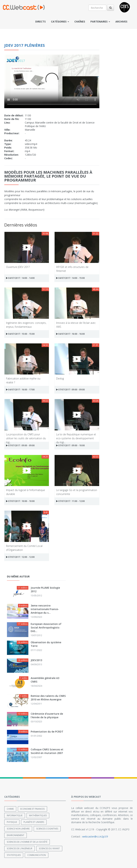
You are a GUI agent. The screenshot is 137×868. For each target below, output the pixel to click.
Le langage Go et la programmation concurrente (77, 492)
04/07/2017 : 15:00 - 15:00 (20, 334)
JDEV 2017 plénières (25, 45)
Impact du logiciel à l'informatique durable (26, 492)
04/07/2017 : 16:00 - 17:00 (20, 390)
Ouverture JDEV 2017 (18, 267)
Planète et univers (34, 822)
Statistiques (14, 855)
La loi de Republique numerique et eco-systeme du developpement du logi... (76, 436)
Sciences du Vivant (49, 848)
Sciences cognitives (47, 829)
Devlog (60, 378)
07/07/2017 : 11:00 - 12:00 (70, 501)
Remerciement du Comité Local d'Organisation (24, 548)
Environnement (16, 835)
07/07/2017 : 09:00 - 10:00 (70, 445)
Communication (37, 855)
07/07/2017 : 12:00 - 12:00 (20, 557)
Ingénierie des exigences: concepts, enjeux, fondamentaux (26, 325)
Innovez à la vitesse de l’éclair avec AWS (76, 325)
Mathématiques (38, 815)
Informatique (15, 815)
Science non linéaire (18, 829)
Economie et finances (32, 809)
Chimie (10, 809)
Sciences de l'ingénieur (20, 848)
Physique (12, 822)
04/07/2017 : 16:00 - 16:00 (70, 334)
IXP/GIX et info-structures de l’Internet (72, 269)
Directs (40, 22)
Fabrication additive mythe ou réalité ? (23, 380)
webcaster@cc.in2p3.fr (95, 836)
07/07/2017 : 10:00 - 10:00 (20, 501)
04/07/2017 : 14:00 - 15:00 (70, 278)
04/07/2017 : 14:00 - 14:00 (20, 278)
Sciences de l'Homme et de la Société (27, 842)
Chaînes (80, 22)
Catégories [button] (60, 22)
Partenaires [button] (100, 22)
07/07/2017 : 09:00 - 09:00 (70, 390)
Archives (121, 22)
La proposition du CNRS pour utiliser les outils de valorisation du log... (26, 436)
